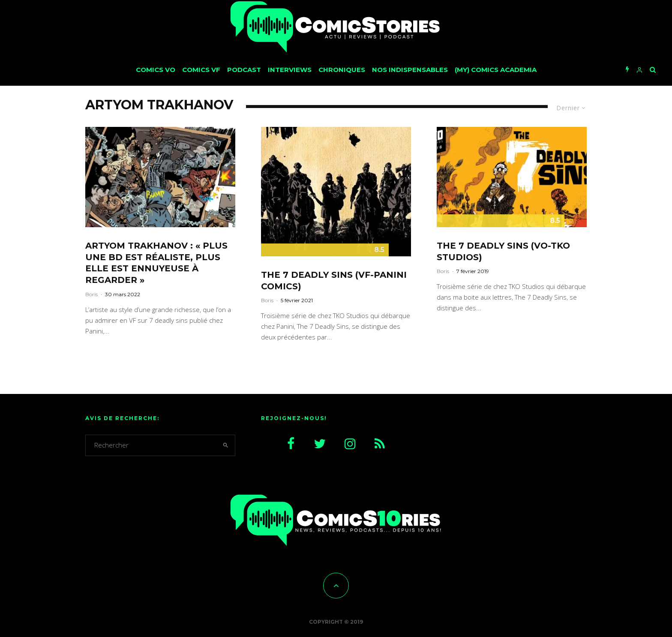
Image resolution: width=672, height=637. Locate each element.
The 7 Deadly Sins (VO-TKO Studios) (503, 251)
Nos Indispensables (410, 70)
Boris (91, 294)
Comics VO (156, 70)
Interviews (290, 70)
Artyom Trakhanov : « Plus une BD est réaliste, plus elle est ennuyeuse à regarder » (156, 263)
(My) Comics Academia (496, 70)
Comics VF (201, 70)
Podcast (244, 70)
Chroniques (342, 70)
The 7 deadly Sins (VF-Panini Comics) (334, 281)
